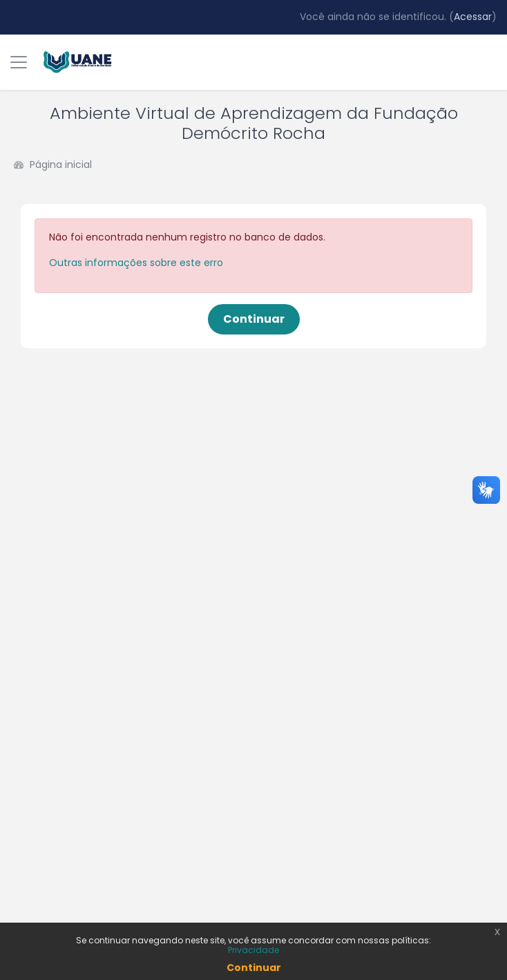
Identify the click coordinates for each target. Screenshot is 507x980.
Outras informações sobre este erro (136, 263)
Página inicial (61, 164)
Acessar (473, 17)
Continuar (254, 319)
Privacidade (254, 950)
